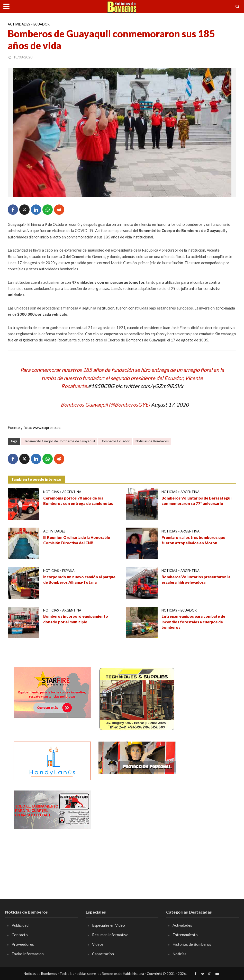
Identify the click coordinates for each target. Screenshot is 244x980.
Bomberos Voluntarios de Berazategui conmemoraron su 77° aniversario (196, 501)
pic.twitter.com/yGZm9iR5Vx (149, 386)
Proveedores (23, 944)
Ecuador (42, 24)
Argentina (72, 492)
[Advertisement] (137, 823)
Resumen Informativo (110, 935)
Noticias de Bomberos (152, 441)
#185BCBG (101, 386)
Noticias (51, 492)
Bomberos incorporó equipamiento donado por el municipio (76, 619)
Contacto (20, 935)
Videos (98, 944)
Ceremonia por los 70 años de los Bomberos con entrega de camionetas (78, 501)
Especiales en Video (109, 925)
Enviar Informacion (28, 954)
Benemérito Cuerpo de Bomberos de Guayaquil (59, 441)
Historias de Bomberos (192, 944)
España (68, 571)
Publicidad (20, 925)
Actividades (19, 24)
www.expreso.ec (47, 427)
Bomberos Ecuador (115, 441)
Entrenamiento (185, 935)
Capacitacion (103, 954)
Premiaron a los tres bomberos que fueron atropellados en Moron (193, 540)
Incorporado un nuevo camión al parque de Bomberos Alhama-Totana (79, 579)
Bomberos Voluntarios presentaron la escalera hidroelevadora (196, 579)
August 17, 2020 (170, 405)
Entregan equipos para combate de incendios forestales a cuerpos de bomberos (193, 622)
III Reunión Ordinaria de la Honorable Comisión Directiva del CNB (77, 540)
